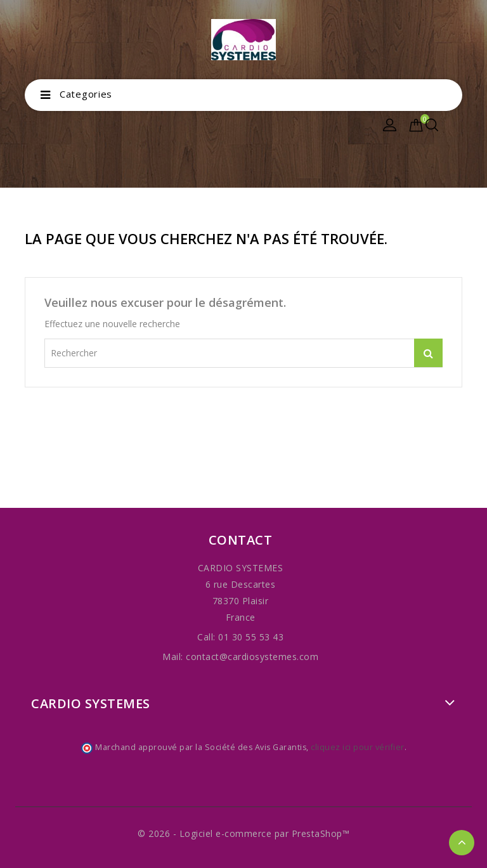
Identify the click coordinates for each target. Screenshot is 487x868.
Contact (241, 540)
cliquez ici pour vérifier (358, 747)
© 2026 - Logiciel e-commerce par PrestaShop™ (243, 833)
